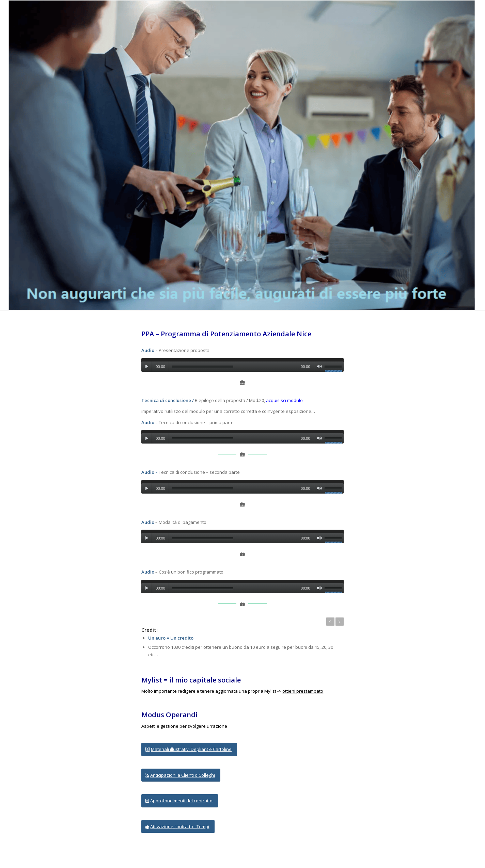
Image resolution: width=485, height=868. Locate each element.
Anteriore (330, 622)
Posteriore (340, 622)
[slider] (203, 367)
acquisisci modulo (284, 400)
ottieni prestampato (303, 691)
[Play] (147, 367)
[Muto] (319, 367)
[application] (242, 365)
